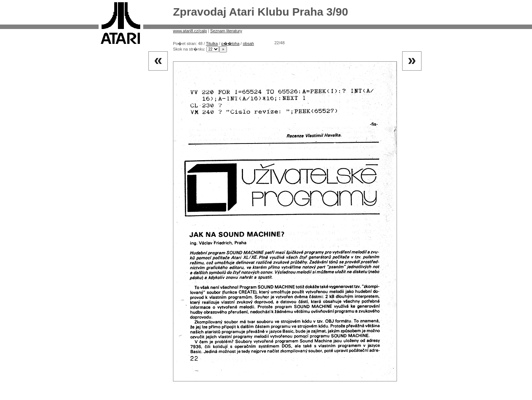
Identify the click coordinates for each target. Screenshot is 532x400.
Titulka (212, 43)
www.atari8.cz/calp (190, 31)
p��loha (230, 43)
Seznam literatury (226, 31)
